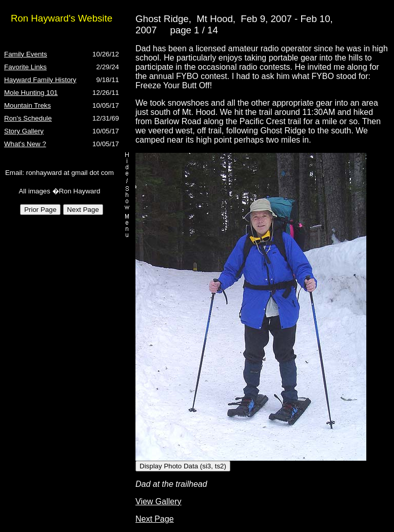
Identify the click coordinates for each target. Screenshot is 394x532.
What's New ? (25, 144)
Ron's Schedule (28, 118)
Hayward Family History (40, 80)
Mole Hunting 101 (31, 93)
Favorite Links (25, 67)
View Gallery (159, 501)
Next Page (155, 519)
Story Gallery (24, 131)
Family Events (26, 54)
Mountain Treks (27, 105)
